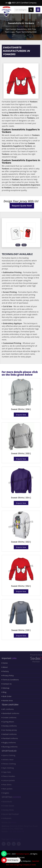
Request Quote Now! (22, 206)
